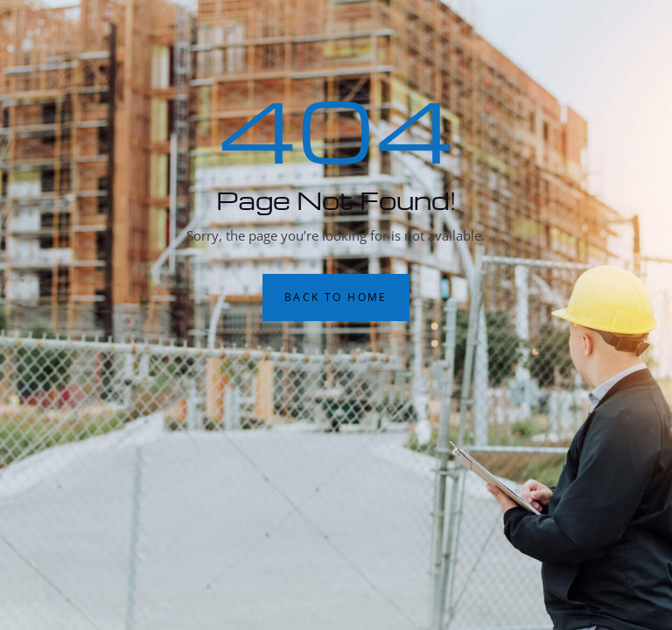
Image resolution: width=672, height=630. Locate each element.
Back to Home (336, 297)
